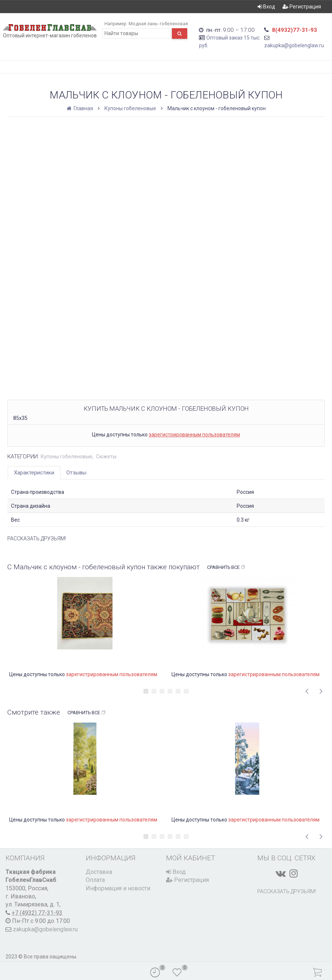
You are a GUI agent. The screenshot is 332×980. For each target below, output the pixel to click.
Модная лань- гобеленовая (158, 24)
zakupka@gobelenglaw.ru (294, 45)
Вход (266, 7)
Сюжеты (106, 457)
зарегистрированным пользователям (194, 435)
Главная (80, 108)
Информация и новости (118, 888)
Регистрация (302, 7)
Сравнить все (226, 567)
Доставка (99, 872)
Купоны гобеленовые (130, 108)
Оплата (95, 880)
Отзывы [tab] (76, 473)
